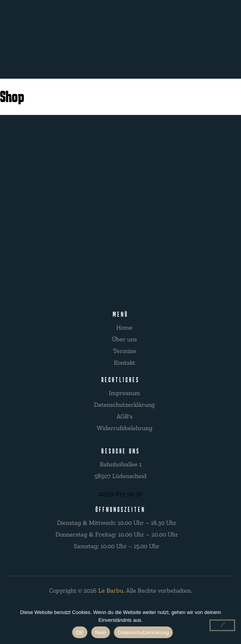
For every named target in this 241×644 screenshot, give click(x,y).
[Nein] (222, 625)
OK (80, 633)
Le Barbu (111, 590)
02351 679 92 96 (120, 494)
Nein (101, 633)
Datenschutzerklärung (143, 633)
